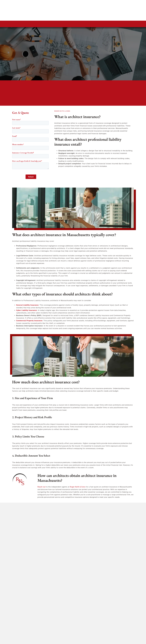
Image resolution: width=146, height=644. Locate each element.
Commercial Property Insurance (29, 321)
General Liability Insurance (27, 305)
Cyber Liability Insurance (27, 310)
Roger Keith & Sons (78, 487)
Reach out (42, 487)
